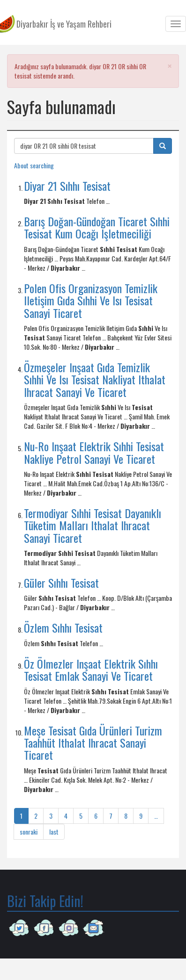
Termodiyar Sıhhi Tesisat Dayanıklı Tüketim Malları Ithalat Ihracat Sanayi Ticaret (93, 525)
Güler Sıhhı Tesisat (61, 583)
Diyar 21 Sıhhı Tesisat (67, 186)
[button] (170, 66)
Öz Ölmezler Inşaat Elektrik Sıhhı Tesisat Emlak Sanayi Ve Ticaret (91, 670)
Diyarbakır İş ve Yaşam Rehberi (64, 24)
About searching (34, 165)
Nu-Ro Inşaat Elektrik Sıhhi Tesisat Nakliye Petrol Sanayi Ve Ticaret (94, 452)
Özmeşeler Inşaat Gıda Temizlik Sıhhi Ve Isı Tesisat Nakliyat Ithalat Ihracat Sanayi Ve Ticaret (95, 379)
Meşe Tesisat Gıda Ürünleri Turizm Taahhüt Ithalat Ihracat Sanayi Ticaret (93, 743)
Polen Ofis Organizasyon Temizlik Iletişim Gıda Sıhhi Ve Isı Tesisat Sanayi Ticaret (91, 300)
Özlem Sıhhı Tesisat (63, 627)
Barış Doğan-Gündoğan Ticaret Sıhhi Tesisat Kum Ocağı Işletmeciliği (97, 227)
